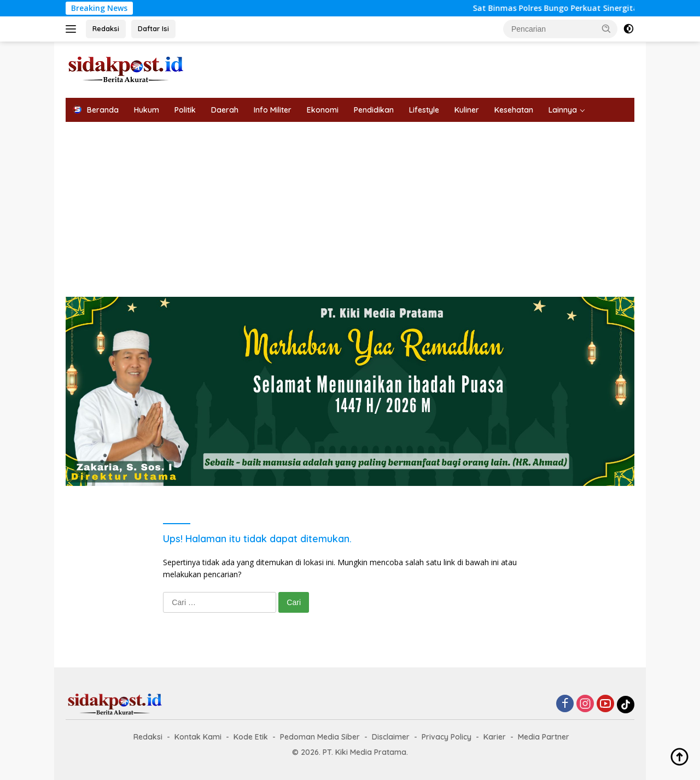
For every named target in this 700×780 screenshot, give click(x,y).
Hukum (147, 110)
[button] (606, 28)
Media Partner (544, 737)
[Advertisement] (350, 204)
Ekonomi (323, 110)
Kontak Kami (198, 737)
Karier (495, 737)
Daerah (225, 110)
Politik (185, 110)
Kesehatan (514, 110)
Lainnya (563, 110)
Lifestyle (424, 110)
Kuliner (467, 110)
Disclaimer (391, 737)
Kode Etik (251, 737)
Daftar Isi (153, 28)
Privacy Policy (447, 737)
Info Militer (273, 110)
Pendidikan (374, 110)
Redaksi (106, 28)
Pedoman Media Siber (320, 737)
